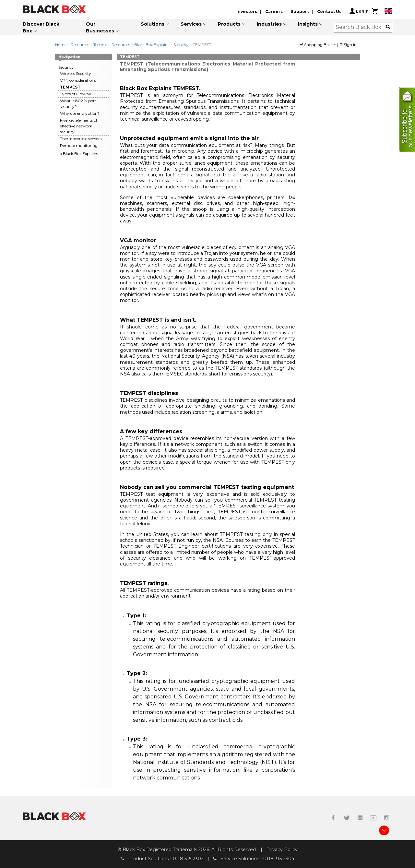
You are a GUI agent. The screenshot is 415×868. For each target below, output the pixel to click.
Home (61, 45)
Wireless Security (76, 73)
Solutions (153, 24)
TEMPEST (70, 87)
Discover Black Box (41, 27)
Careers (274, 12)
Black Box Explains (152, 45)
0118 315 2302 (188, 859)
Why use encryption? (80, 113)
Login (359, 11)
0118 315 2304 (279, 859)
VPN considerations (78, 80)
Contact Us (329, 12)
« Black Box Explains (79, 154)
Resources (80, 45)
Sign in (348, 45)
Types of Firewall (75, 94)
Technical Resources (112, 45)
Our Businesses (100, 27)
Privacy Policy (282, 850)
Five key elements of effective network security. (79, 126)
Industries (269, 24)
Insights (308, 24)
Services (191, 24)
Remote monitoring (79, 145)
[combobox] (361, 27)
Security (181, 45)
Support (300, 12)
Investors (247, 12)
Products (229, 24)
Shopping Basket (318, 45)
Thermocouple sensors (81, 139)
